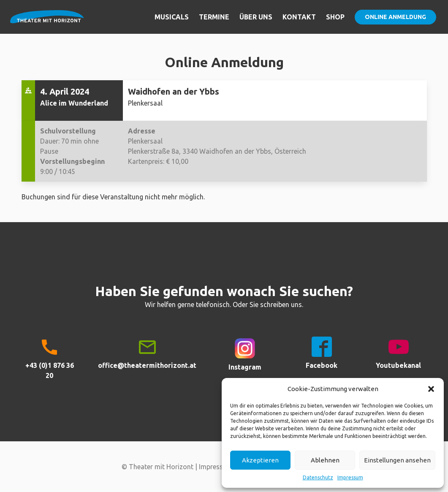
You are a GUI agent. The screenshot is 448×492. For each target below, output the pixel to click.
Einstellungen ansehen (397, 460)
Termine (214, 17)
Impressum (350, 477)
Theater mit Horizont (47, 22)
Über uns (256, 17)
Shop (335, 17)
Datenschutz (318, 477)
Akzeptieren (260, 460)
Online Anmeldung (395, 17)
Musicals (172, 17)
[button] (431, 389)
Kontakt (299, 17)
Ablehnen (325, 460)
